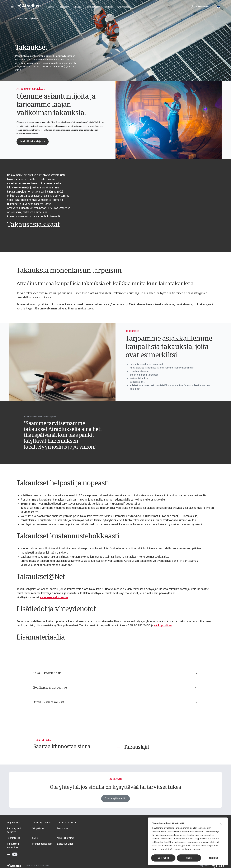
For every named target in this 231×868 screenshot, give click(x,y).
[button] (12, 7)
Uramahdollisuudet (42, 844)
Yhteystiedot (123, 7)
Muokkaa (213, 858)
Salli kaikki (163, 858)
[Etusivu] (28, 7)
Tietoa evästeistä (67, 823)
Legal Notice (14, 823)
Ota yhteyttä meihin (115, 803)
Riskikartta (109, 7)
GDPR (35, 838)
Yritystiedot (38, 829)
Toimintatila (14, 838)
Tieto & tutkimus (92, 7)
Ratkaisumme (65, 7)
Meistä (78, 7)
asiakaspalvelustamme (54, 598)
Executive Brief (65, 844)
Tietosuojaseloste (42, 823)
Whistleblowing (65, 838)
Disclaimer (63, 829)
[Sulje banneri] (221, 825)
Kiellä (189, 858)
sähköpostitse (163, 626)
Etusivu (51, 7)
